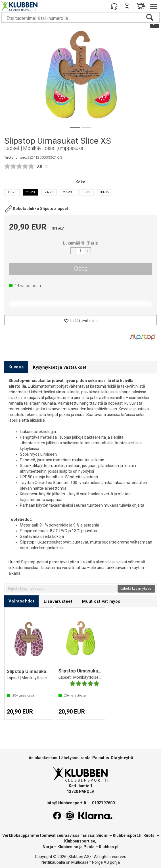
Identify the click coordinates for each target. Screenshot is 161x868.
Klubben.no (68, 847)
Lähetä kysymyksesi (136, 589)
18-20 (12, 192)
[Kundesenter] (114, 6)
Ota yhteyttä (122, 758)
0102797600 (103, 803)
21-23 (31, 192)
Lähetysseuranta (75, 758)
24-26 (49, 192)
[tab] (16, 367)
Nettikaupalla (53, 862)
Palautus (101, 758)
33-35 (104, 192)
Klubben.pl (109, 847)
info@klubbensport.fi (67, 803)
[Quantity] (81, 251)
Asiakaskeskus (43, 758)
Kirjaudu (127, 6)
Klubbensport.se (80, 841)
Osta (81, 269)
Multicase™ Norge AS (90, 862)
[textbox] (61, 589)
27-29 (67, 192)
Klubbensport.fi (127, 835)
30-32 (86, 192)
